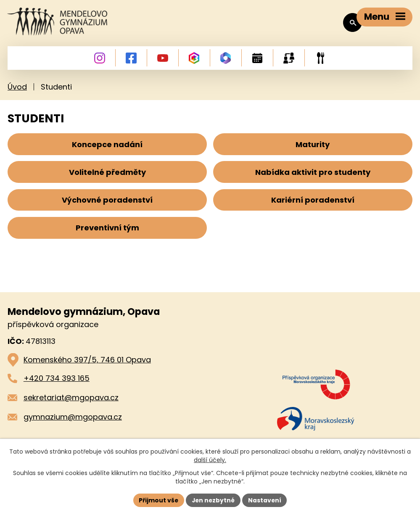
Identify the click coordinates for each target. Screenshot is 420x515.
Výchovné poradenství (107, 204)
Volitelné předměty (107, 175)
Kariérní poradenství (313, 204)
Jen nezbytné (213, 500)
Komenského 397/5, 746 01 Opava (87, 365)
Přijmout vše (158, 500)
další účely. (210, 460)
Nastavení (266, 500)
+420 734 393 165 (57, 384)
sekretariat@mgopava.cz (71, 403)
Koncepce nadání (107, 146)
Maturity (313, 146)
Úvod (17, 88)
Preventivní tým (107, 232)
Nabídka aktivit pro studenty (313, 175)
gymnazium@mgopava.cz (73, 422)
